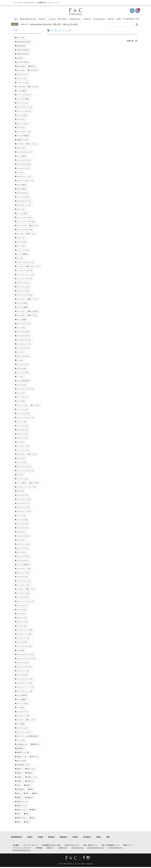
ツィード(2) (21, 329)
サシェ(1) (20, 259)
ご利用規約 (39, 849)
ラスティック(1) (22, 623)
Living (53, 18)
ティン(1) (20, 353)
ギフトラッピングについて (22, 849)
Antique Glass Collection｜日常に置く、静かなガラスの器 (54, 25)
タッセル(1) (21, 316)
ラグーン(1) (21, 615)
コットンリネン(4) (23, 251)
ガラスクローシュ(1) (24, 178)
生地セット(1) (32, 778)
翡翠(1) (19, 798)
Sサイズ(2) (21, 71)
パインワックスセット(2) (25, 419)
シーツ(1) (20, 267)
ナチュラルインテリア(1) (25, 390)
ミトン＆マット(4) (23, 586)
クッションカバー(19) (24, 218)
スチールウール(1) (23, 292)
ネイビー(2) (21, 394)
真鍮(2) (28, 786)
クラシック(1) (21, 227)
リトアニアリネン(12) (24, 647)
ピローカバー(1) (22, 435)
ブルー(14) (20, 492)
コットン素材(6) (22, 255)
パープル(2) (21, 402)
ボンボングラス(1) (23, 557)
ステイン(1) (21, 300)
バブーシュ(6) (22, 423)
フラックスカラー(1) (24, 468)
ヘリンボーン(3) (22, 529)
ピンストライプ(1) (23, 447)
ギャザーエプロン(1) (24, 202)
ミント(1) (32, 590)
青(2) (33, 819)
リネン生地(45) (22, 696)
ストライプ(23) (22, 304)
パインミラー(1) (22, 410)
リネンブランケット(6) (25, 692)
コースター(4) (22, 243)
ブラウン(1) (21, 455)
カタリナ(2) (21, 149)
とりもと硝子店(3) (23, 382)
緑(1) (36, 794)
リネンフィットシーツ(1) (25, 688)
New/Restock (32, 18)
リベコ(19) (20, 709)
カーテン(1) (32, 145)
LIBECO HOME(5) (23, 51)
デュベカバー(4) (22, 365)
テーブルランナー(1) (24, 345)
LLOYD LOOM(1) (23, 63)
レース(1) (20, 721)
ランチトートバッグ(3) (25, 631)
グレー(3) (20, 235)
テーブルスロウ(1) (23, 337)
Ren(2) (33, 67)
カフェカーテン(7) (23, 169)
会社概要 (16, 846)
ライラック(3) (22, 611)
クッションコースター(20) (26, 222)
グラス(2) (35, 227)
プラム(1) (20, 476)
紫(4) (32, 790)
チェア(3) (33, 316)
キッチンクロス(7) (23, 198)
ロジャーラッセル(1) (24, 733)
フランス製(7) (22, 484)
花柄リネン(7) (22, 807)
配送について (128, 846)
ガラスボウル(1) (22, 194)
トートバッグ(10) (23, 374)
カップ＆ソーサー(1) (24, 161)
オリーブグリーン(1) (24, 133)
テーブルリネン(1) (23, 349)
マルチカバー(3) (22, 578)
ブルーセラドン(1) (23, 504)
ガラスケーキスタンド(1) (25, 182)
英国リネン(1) (21, 811)
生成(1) (19, 782)
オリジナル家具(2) (23, 137)
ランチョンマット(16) (24, 635)
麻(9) (19, 823)
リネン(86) (20, 651)
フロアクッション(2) (24, 512)
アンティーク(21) (23, 84)
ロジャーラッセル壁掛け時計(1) (27, 737)
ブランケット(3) (22, 480)
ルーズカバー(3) (22, 713)
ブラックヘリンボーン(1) (25, 472)
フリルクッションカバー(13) (26, 488)
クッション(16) (22, 214)
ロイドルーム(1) (22, 729)
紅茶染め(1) (21, 790)
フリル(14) (35, 484)
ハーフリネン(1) (22, 398)
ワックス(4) (21, 741)
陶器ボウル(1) (21, 819)
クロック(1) (21, 239)
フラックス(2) (22, 463)
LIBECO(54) (21, 47)
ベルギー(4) (21, 533)
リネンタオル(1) (22, 676)
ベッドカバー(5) (22, 521)
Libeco (85, 18)
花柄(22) (30, 798)
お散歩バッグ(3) (22, 141)
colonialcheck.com (115, 849)
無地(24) (30, 774)
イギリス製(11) (22, 92)
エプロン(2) (21, 120)
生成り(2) (30, 782)
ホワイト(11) (21, 553)
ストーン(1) (34, 300)
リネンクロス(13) (23, 664)
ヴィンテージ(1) (22, 104)
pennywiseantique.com (96, 849)
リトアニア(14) (22, 643)
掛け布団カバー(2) (23, 766)
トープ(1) (20, 378)
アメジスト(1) (21, 79)
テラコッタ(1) (21, 370)
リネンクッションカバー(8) (26, 660)
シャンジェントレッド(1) (25, 276)
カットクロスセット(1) (24, 153)
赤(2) (19, 815)
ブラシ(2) (33, 455)
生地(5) (19, 778)
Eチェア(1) (20, 39)
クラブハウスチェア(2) (25, 231)
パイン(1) (36, 406)
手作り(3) (35, 758)
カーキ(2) (20, 145)
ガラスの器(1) (21, 186)
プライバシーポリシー (31, 846)
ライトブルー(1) (22, 606)
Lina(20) (20, 59)
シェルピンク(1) (34, 267)
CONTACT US (126, 18)
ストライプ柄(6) (22, 308)
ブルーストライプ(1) (24, 500)
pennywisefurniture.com (22, 851)
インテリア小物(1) (23, 100)
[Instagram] (88, 859)
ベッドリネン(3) (22, 525)
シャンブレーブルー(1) (24, 280)
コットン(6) (21, 247)
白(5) (19, 786)
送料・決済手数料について (110, 846)
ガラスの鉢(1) (21, 190)
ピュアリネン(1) (22, 431)
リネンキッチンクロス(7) (25, 655)
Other (106, 18)
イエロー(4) (21, 88)
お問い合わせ (63, 849)
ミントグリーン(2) (23, 594)
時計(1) (19, 770)
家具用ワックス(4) (23, 753)
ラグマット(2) (22, 619)
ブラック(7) (21, 459)
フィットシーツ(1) (23, 451)
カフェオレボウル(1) (24, 165)
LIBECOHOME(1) (23, 55)
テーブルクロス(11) (23, 333)
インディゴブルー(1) (24, 96)
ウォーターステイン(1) (24, 108)
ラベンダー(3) (22, 627)
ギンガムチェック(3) (24, 206)
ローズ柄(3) (21, 725)
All (21, 18)
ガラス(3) (20, 173)
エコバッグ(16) (22, 116)
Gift (115, 18)
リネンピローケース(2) (25, 684)
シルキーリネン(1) (23, 284)
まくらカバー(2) (22, 561)
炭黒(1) (19, 774)
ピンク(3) (20, 443)
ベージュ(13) (21, 517)
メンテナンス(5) (22, 598)
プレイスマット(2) (23, 508)
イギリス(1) (34, 88)
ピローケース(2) (22, 439)
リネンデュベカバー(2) (25, 680)
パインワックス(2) (23, 414)
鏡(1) (27, 815)
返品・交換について (90, 846)
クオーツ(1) (21, 210)
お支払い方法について (72, 846)
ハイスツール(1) (22, 406)
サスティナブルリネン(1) (25, 263)
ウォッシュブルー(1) (24, 112)
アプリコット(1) (22, 75)
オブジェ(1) (21, 129)
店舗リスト (50, 849)
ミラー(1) (20, 590)
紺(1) (18, 794)
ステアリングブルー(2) (25, 296)
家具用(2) (20, 749)
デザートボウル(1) (23, 357)
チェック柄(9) (22, 320)
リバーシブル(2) (22, 704)
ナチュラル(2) (22, 386)
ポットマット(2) (22, 549)
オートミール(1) (22, 124)
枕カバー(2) (31, 770)
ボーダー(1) (21, 541)
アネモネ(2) (34, 71)
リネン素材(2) (22, 700)
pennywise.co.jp (77, 849)
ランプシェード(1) (23, 639)
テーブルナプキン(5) (24, 341)
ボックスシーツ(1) (23, 545)
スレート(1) (21, 312)
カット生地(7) (22, 157)
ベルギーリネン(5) (23, 537)
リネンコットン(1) (23, 672)
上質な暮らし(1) (22, 745)
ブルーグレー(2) (22, 496)
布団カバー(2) (22, 758)
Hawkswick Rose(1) (24, 43)
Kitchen (63, 18)
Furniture (96, 18)
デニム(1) (20, 361)
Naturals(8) (21, 67)
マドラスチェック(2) (24, 570)
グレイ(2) (32, 235)
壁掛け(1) (36, 745)
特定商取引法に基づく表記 (51, 846)
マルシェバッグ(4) (23, 574)
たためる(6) (34, 312)
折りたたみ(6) (22, 762)
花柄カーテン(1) (22, 802)
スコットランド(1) (23, 288)
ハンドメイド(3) (22, 427)
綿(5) (27, 794)
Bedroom (74, 18)
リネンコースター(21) (24, 668)
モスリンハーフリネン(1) (25, 602)
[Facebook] (84, 859)
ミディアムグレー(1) (24, 582)
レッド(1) (32, 721)
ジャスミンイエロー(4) (25, 271)
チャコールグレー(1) (24, 325)
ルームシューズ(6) (23, 717)
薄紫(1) (34, 811)
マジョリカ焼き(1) (23, 566)
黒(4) (27, 823)
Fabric (44, 18)
